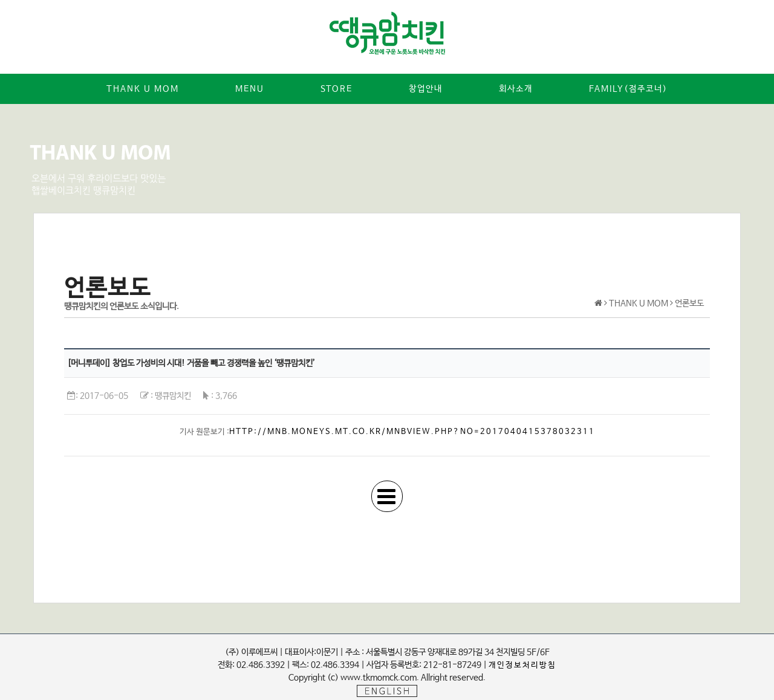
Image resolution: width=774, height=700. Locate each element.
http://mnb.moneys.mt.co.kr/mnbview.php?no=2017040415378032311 (412, 432)
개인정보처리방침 (522, 665)
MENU (250, 89)
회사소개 (516, 89)
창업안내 (426, 89)
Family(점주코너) (628, 89)
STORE (337, 89)
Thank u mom (143, 89)
